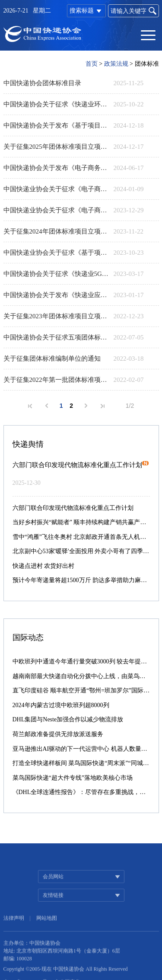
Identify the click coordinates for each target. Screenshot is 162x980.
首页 (92, 64)
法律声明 (14, 930)
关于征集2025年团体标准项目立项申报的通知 (56, 147)
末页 (102, 406)
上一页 (47, 406)
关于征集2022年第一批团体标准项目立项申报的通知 (56, 380)
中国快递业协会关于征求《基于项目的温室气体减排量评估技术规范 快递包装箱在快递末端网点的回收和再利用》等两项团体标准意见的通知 (56, 253)
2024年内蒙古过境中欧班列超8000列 (61, 705)
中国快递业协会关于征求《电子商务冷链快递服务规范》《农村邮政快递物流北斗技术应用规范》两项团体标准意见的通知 (56, 189)
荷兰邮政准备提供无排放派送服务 (58, 734)
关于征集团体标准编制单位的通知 (52, 359)
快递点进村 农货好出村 (44, 566)
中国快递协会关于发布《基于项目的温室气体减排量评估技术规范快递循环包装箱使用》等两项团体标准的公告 (56, 125)
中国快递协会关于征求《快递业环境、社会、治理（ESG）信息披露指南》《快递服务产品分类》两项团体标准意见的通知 (56, 104)
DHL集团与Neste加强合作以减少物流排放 (68, 719)
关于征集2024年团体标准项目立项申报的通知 (56, 231)
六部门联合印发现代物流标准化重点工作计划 (81, 465)
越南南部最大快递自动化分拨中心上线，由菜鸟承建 (82, 676)
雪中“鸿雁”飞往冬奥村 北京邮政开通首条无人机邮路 (83, 537)
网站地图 (47, 930)
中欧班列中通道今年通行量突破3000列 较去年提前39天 (86, 661)
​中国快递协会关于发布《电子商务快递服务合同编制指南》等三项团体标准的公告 (56, 168)
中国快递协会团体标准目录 (42, 83)
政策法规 (116, 64)
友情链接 (53, 907)
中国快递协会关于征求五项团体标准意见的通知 (56, 337)
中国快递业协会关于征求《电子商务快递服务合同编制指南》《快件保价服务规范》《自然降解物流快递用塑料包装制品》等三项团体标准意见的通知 (56, 210)
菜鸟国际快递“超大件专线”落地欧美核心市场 (73, 778)
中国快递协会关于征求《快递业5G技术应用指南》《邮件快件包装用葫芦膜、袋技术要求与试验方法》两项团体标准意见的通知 (56, 274)
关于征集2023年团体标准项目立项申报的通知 (56, 316)
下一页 (86, 406)
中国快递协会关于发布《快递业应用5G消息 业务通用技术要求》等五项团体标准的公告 (56, 295)
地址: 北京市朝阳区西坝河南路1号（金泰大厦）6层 (62, 962)
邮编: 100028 (18, 970)
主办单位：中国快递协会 (32, 954)
